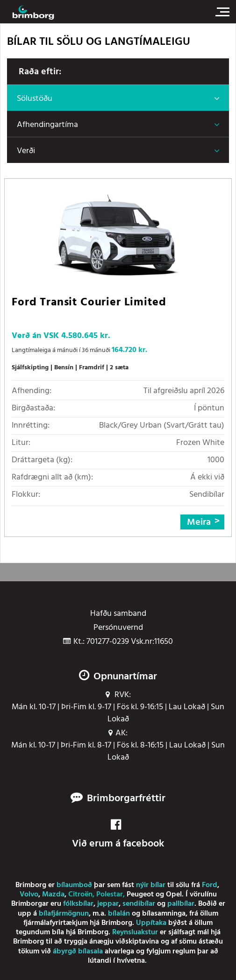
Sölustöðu (35, 99)
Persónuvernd (118, 628)
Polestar (110, 895)
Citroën (80, 895)
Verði (26, 151)
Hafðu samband (118, 614)
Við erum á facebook (118, 835)
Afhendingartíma (47, 125)
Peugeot (140, 895)
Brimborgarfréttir (126, 799)
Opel (174, 895)
